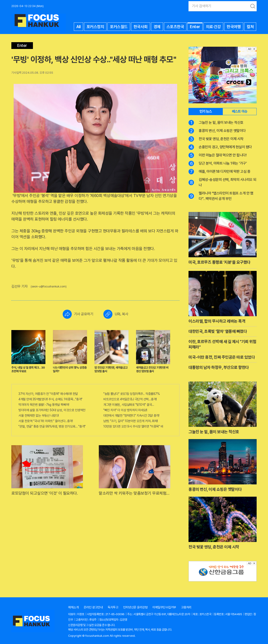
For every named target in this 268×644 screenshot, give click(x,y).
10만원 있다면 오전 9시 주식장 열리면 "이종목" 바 (133, 426)
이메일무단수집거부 (164, 607)
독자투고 (113, 607)
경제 (157, 27)
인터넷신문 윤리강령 (135, 607)
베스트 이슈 (240, 111)
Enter (195, 27)
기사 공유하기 (78, 314)
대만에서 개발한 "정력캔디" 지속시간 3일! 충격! (131, 416)
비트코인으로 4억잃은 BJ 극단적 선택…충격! (130, 399)
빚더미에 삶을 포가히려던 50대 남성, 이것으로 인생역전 (52, 410)
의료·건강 (213, 27)
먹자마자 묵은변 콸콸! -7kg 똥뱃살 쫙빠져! (44, 405)
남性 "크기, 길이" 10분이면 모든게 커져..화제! (131, 421)
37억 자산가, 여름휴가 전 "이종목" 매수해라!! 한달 (48, 394)
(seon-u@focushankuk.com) (49, 287)
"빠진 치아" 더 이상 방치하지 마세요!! (125, 410)
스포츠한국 (175, 27)
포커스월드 (119, 27)
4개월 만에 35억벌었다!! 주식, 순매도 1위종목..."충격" (50, 399)
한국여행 (234, 27)
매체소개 (73, 607)
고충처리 (186, 607)
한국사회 (141, 27)
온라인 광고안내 (93, 607)
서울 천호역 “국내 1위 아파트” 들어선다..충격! (46, 421)
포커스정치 (95, 27)
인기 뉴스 (206, 111)
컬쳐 (250, 27)
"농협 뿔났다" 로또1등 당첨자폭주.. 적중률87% (132, 394)
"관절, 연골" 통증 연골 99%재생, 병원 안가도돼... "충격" (52, 426)
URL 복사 (116, 314)
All (78, 27)
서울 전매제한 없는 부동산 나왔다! (39, 416)
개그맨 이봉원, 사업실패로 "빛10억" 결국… (129, 405)
